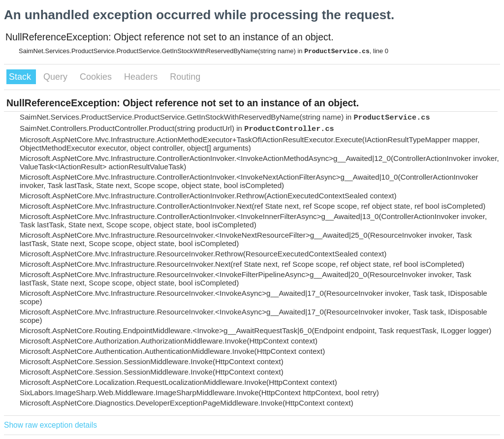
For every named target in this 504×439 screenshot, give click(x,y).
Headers (142, 77)
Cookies (97, 77)
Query (57, 77)
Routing (185, 77)
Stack (21, 77)
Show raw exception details (50, 425)
